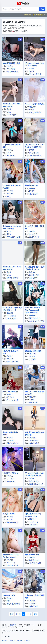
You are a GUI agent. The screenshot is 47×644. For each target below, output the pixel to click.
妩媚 (8, 482)
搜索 (42, 9)
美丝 (31, 74)
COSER (32, 237)
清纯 (13, 362)
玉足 (31, 278)
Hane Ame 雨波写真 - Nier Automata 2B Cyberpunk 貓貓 (33, 310)
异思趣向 (32, 272)
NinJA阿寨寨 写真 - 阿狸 (11, 63)
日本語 (20, 625)
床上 (8, 400)
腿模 (31, 156)
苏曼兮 (9, 234)
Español (4, 627)
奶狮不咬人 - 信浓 (9, 595)
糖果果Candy (34, 560)
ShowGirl (38, 484)
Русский (18, 627)
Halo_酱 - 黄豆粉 (8, 514)
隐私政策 (12, 641)
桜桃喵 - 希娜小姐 (31, 185)
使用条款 (4, 641)
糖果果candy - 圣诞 (32, 555)
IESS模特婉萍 (34, 275)
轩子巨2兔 (10, 397)
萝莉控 (37, 443)
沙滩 (34, 112)
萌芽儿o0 (10, 193)
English (34, 625)
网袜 (8, 156)
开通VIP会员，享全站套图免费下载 (34, 15)
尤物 (12, 400)
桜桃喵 (32, 191)
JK (30, 359)
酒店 (8, 237)
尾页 (35, 614)
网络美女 (10, 66)
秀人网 (32, 68)
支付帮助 (20, 641)
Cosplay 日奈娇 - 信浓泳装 (35, 104)
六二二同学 (10, 479)
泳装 (31, 112)
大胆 (31, 321)
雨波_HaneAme (35, 318)
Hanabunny (34, 522)
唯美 (13, 604)
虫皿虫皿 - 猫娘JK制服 (33, 351)
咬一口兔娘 (33, 234)
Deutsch (25, 627)
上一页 (18, 614)
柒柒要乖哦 (10, 440)
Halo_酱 (9, 519)
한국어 (40, 625)
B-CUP (9, 115)
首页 (12, 614)
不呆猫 (32, 400)
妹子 (31, 525)
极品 (17, 362)
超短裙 (9, 319)
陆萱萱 (32, 71)
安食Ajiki (32, 603)
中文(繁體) (27, 625)
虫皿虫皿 (32, 356)
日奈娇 (32, 110)
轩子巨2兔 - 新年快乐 (10, 392)
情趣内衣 (10, 443)
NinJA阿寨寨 (11, 69)
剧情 (40, 74)
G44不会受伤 (34, 440)
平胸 (31, 402)
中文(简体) (13, 625)
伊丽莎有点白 (34, 153)
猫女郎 (16, 72)
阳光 (34, 156)
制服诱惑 (10, 72)
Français (11, 627)
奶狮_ (8, 601)
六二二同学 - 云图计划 (10, 473)
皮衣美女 (19, 237)
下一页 (29, 614)
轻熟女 (9, 604)
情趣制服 (10, 522)
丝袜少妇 (10, 278)
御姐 (36, 606)
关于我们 (27, 641)
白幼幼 (9, 112)
